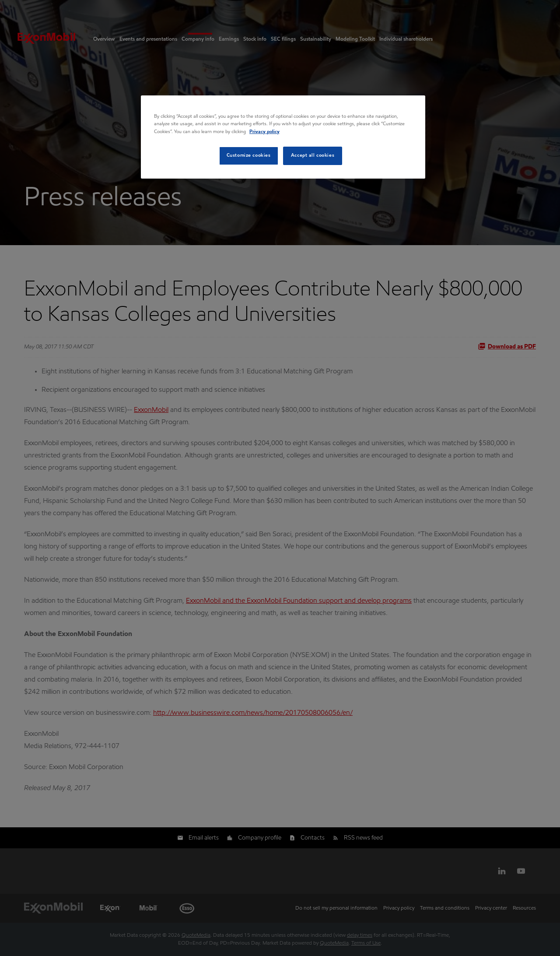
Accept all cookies (313, 155)
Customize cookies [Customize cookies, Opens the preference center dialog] (249, 155)
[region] (283, 137)
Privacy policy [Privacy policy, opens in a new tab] (264, 132)
